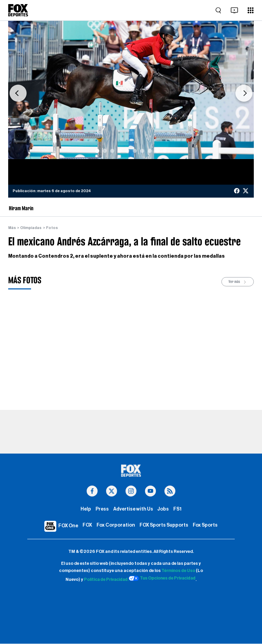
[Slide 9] (157, 151)
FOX (87, 526)
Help (85, 510)
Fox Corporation (115, 526)
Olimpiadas (31, 228)
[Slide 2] (105, 151)
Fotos (52, 228)
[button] (18, 93)
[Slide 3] (112, 151)
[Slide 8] (150, 151)
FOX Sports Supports (164, 526)
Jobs (163, 510)
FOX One (68, 526)
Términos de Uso (178, 571)
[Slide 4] (120, 151)
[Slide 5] (127, 151)
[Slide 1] (97, 151)
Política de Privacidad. (105, 580)
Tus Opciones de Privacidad (163, 579)
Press (102, 510)
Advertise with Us (133, 510)
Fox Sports (206, 526)
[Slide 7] (142, 151)
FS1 (178, 510)
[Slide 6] (135, 151)
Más (12, 228)
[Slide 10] (165, 151)
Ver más (238, 282)
